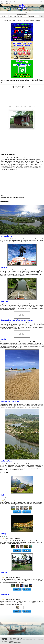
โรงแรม (10, 500)
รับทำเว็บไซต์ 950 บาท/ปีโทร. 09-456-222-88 (8, 2)
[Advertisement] (22, 97)
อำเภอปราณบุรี (19, 80)
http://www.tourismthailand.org (17, 197)
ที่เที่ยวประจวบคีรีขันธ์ (7, 80)
